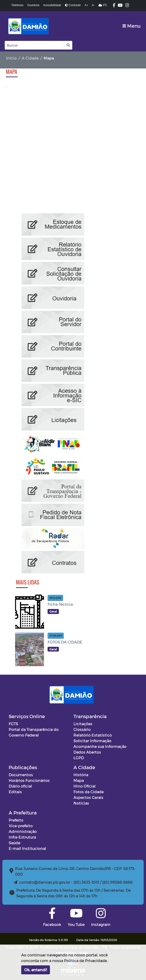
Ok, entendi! (36, 970)
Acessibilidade (52, 5)
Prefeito (16, 820)
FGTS (13, 724)
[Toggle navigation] (132, 26)
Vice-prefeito (21, 826)
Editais (15, 792)
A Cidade (30, 58)
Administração (23, 831)
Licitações (83, 724)
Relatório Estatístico (93, 735)
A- (93, 5)
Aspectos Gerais (88, 797)
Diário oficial (20, 786)
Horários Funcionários (29, 780)
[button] (68, 45)
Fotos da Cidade (89, 792)
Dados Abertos (87, 752)
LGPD (79, 758)
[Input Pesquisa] (34, 45)
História (81, 775)
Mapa (79, 780)
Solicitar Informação (92, 741)
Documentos (21, 775)
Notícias (81, 803)
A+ (86, 5)
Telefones (17, 5)
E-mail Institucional (27, 848)
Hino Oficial (85, 786)
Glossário (82, 729)
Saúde (14, 843)
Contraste (73, 5)
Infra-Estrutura (22, 837)
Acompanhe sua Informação (100, 746)
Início (11, 58)
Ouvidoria (33, 5)
